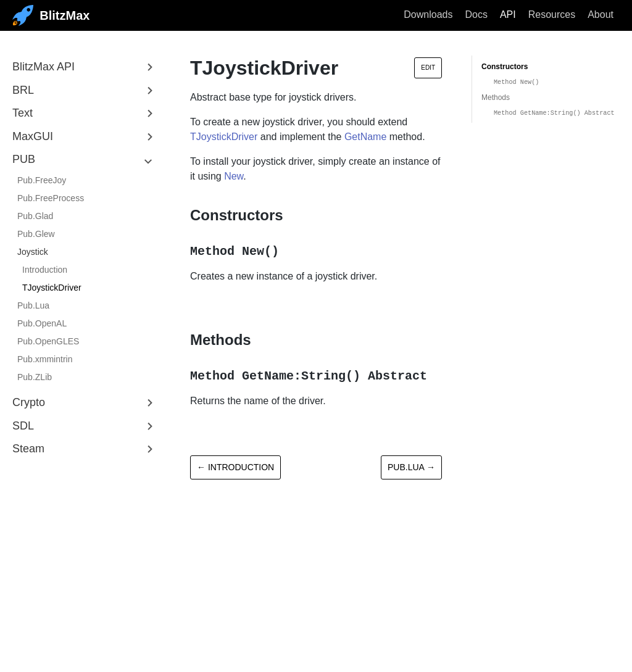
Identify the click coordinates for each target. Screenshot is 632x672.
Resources (552, 15)
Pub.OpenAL (42, 323)
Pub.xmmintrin (45, 359)
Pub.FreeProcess (51, 198)
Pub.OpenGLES (48, 341)
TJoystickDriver (52, 288)
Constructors (505, 67)
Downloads (428, 15)
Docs (476, 15)
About (601, 15)
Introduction (45, 270)
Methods (496, 97)
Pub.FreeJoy (42, 180)
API (508, 15)
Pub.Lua (33, 305)
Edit (428, 68)
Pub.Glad (35, 216)
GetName (365, 137)
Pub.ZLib (35, 377)
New (234, 176)
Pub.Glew (36, 234)
